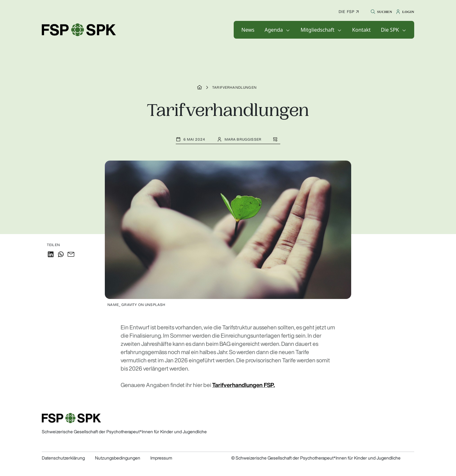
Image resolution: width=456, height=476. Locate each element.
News (248, 30)
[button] (380, 12)
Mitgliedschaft (317, 30)
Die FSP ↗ (349, 12)
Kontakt (361, 30)
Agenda (274, 30)
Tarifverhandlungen (234, 87)
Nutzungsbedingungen (118, 458)
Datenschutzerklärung (63, 458)
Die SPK (390, 30)
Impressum (161, 458)
